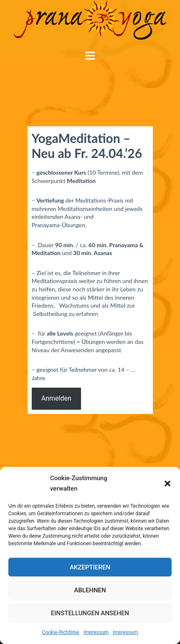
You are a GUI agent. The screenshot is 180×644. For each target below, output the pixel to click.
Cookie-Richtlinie (61, 632)
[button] (167, 484)
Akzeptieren (90, 567)
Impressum (96, 632)
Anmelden (56, 398)
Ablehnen (90, 590)
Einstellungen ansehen (90, 613)
